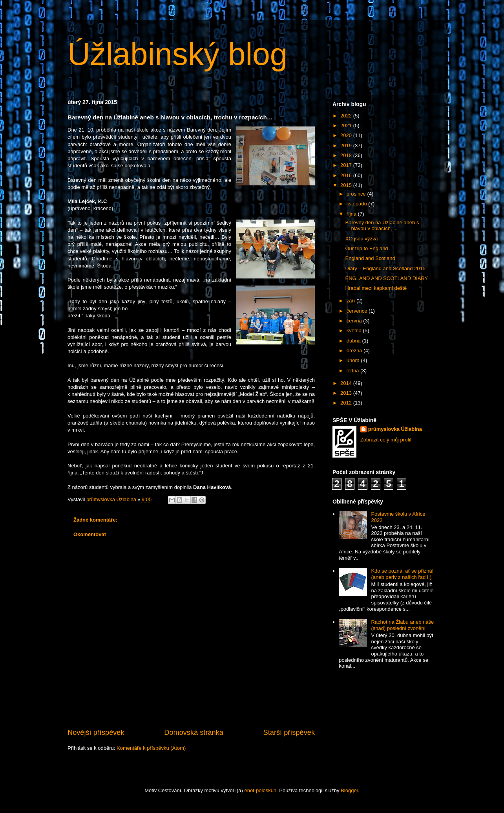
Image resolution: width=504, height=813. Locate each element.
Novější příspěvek (96, 732)
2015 (347, 185)
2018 (347, 155)
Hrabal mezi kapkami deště (376, 288)
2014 (347, 383)
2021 (347, 125)
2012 (347, 403)
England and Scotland (370, 258)
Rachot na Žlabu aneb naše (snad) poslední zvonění (402, 625)
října (352, 214)
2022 (347, 116)
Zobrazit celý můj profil (386, 440)
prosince (357, 194)
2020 (347, 135)
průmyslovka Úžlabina (395, 429)
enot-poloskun (260, 790)
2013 (347, 393)
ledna (353, 371)
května (355, 331)
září (352, 301)
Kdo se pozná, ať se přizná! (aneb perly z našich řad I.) (402, 574)
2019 (347, 146)
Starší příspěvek (289, 732)
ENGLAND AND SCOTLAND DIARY (386, 278)
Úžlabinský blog (177, 54)
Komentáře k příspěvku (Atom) (151, 748)
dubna (354, 341)
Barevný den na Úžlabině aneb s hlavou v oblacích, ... (382, 226)
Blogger (349, 790)
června (355, 321)
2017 (347, 165)
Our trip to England (366, 248)
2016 (347, 175)
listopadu (358, 204)
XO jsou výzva (361, 239)
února (354, 360)
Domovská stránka (194, 732)
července (358, 311)
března (355, 351)
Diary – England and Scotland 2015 (385, 268)
